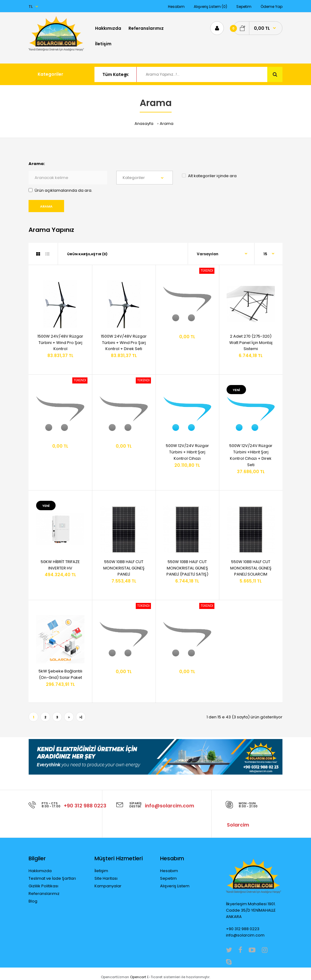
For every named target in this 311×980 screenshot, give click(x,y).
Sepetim (244, 7)
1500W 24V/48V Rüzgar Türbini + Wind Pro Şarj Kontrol (60, 343)
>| (81, 717)
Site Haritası (106, 878)
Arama (167, 124)
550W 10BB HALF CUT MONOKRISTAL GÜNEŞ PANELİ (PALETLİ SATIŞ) (187, 568)
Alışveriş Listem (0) (210, 7)
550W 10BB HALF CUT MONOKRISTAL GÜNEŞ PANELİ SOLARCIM (251, 568)
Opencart (138, 977)
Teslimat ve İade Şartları (52, 878)
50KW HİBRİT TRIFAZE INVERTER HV (60, 565)
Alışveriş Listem (175, 886)
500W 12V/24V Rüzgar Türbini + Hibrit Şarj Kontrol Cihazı (187, 452)
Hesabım (176, 7)
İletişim (101, 871)
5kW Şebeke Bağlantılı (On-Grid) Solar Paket (60, 674)
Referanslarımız (44, 894)
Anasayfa (144, 124)
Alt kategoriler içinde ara (209, 176)
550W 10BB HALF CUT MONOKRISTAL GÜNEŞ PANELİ (124, 568)
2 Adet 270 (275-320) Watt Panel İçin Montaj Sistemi (251, 343)
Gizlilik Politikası (43, 886)
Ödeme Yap (272, 7)
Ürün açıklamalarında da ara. (60, 190)
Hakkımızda (40, 871)
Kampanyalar (108, 886)
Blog (33, 901)
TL (31, 7)
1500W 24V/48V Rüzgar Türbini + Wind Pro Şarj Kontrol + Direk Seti (124, 343)
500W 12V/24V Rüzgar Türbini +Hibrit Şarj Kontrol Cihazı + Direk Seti (251, 455)
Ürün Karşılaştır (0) (87, 254)
